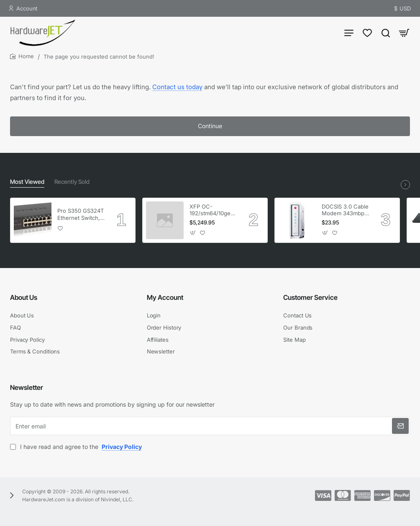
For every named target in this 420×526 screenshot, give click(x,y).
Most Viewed (27, 182)
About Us (24, 297)
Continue (210, 126)
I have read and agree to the (77, 447)
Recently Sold (72, 182)
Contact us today (177, 87)
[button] (60, 228)
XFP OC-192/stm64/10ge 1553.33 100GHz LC (211, 210)
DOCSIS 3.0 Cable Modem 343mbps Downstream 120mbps (345, 210)
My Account (165, 297)
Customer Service (310, 297)
